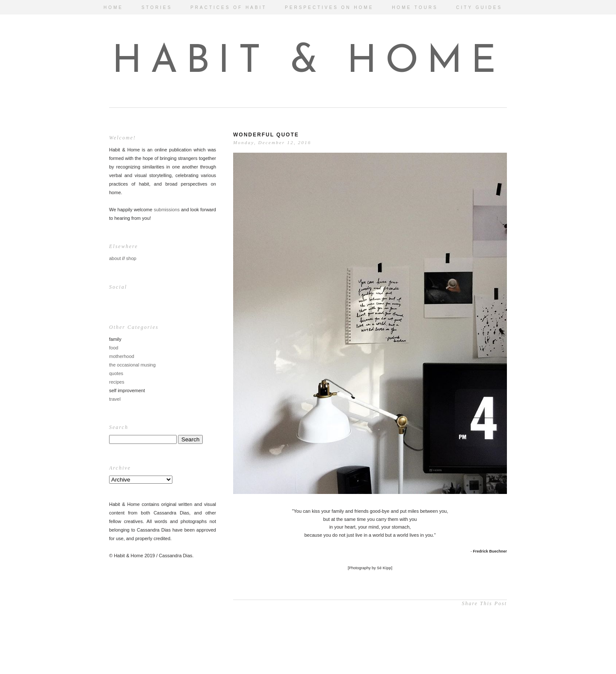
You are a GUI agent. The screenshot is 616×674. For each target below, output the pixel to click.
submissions (167, 210)
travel (115, 399)
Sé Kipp (384, 568)
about (115, 258)
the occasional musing (132, 365)
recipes (117, 382)
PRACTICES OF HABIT (228, 7)
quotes (116, 373)
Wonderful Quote (266, 135)
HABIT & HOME (308, 62)
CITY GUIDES (479, 7)
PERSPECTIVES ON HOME (329, 7)
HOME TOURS (415, 7)
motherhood (122, 356)
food (114, 348)
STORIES (157, 7)
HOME (113, 7)
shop (131, 258)
